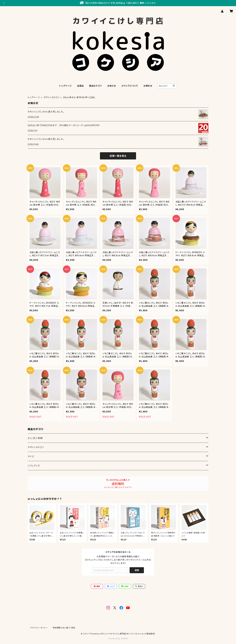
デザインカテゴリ (51, 97)
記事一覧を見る (118, 156)
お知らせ (112, 86)
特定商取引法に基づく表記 (64, 628)
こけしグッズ (34, 466)
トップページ (65, 86)
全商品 (80, 86)
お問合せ (148, 86)
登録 (137, 570)
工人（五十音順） (36, 438)
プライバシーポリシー (39, 628)
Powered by (118, 639)
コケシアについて (130, 86)
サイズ (31, 456)
